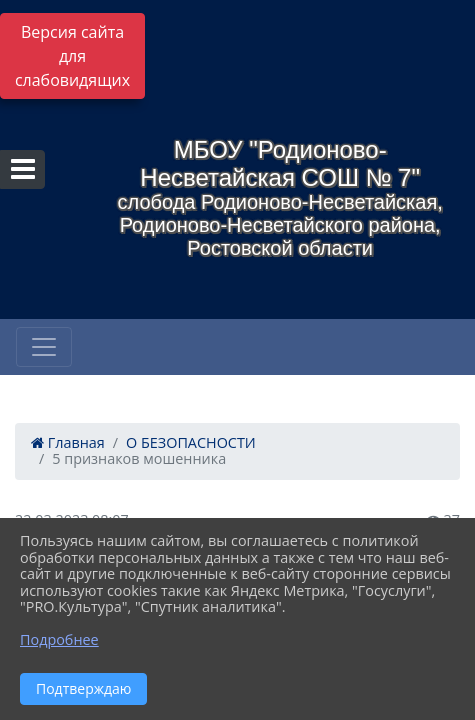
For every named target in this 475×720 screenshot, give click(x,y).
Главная (68, 442)
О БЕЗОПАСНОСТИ (191, 442)
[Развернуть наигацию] (44, 347)
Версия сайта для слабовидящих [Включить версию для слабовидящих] (72, 56)
